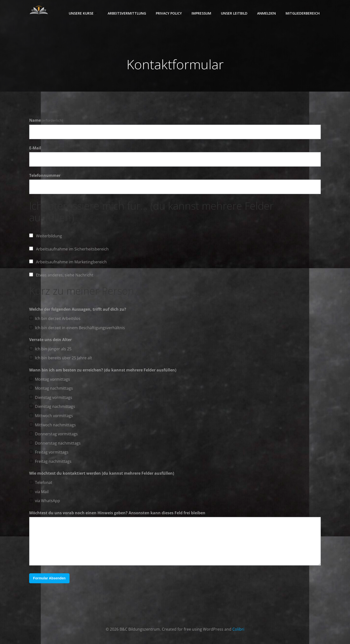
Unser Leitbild (234, 13)
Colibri (238, 629)
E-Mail (35, 148)
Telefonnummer (45, 176)
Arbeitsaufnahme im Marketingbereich (71, 262)
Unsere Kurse (84, 13)
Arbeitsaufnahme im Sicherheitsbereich (72, 249)
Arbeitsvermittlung (127, 13)
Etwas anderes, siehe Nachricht (65, 275)
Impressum (202, 13)
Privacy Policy (169, 13)
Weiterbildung (49, 236)
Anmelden (267, 13)
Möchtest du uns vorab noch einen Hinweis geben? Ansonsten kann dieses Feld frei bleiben (117, 513)
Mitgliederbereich (303, 13)
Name (46, 121)
